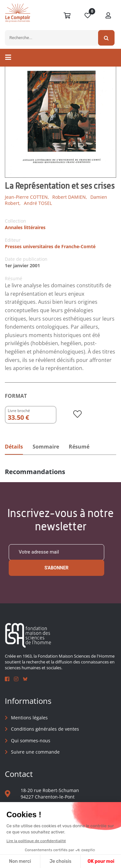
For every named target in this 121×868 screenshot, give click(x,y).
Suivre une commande (35, 752)
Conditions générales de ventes (45, 729)
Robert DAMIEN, (70, 197)
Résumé (79, 447)
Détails (14, 447)
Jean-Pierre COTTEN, (27, 197)
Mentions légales (29, 718)
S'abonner (57, 568)
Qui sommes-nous (31, 741)
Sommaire (46, 447)
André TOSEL (38, 203)
